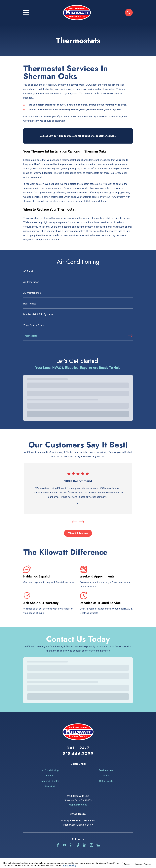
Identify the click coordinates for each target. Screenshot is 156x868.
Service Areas (106, 770)
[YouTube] (65, 845)
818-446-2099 (78, 754)
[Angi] (78, 845)
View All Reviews (78, 533)
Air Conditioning (50, 770)
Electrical (50, 786)
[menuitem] (78, 273)
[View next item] (82, 522)
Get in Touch (106, 781)
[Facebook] (58, 845)
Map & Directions (78, 805)
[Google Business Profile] (98, 845)
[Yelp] (71, 845)
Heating (50, 776)
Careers (106, 776)
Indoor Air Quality (50, 781)
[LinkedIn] (85, 845)
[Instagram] (91, 845)
